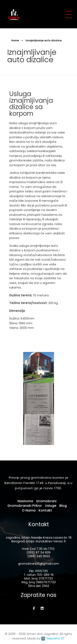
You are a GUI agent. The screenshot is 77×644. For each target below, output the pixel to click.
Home (15, 40)
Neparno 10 (55, 638)
